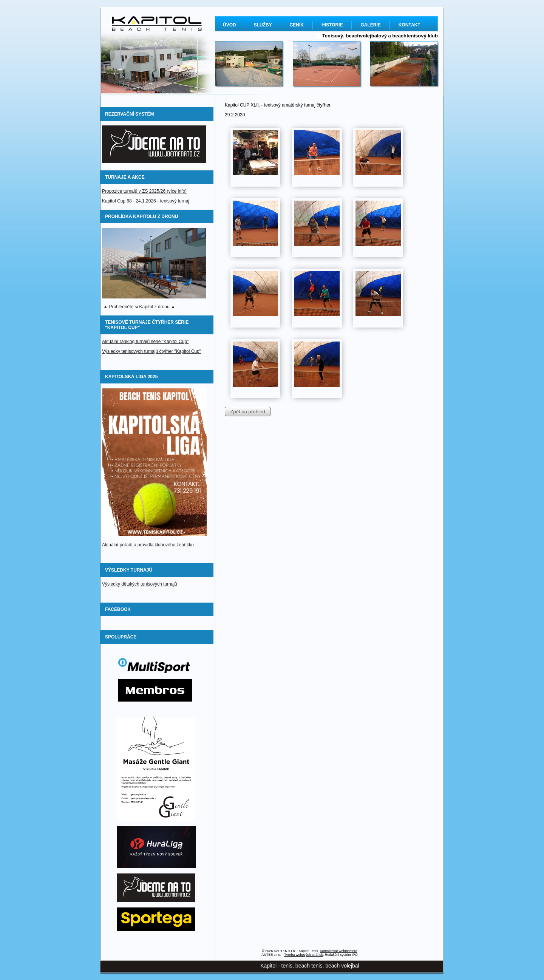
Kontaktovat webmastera (339, 951)
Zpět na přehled (247, 412)
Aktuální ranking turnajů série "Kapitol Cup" (145, 342)
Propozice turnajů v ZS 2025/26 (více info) (144, 191)
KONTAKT (410, 25)
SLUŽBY (263, 25)
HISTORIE (332, 25)
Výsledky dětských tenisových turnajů (140, 584)
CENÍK (297, 25)
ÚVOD (229, 25)
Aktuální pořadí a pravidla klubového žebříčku (148, 545)
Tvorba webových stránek (304, 955)
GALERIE (370, 25)
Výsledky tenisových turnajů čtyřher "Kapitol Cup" (151, 351)
